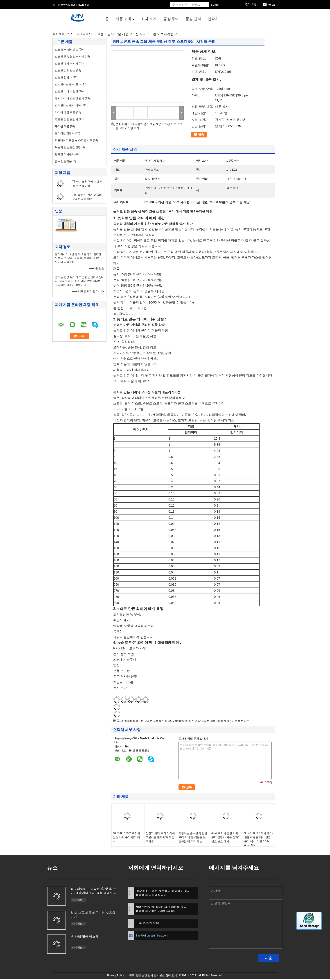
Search (215, 5)
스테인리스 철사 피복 (68, 105)
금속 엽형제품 (63, 161)
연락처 (213, 19)
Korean (273, 5)
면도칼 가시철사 (65, 154)
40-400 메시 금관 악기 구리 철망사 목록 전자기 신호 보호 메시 (226, 837)
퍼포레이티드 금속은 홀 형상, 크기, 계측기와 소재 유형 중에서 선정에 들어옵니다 (93, 891)
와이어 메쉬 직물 (65, 112)
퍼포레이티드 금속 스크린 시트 (74, 140)
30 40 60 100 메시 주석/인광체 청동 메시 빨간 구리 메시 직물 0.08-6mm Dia (259, 839)
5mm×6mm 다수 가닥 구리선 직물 (195, 721)
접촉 (201, 135)
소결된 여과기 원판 (67, 91)
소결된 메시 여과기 (67, 64)
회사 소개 (149, 19)
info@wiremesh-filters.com (74, 5)
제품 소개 (123, 19)
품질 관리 (193, 19)
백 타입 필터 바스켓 (85, 937)
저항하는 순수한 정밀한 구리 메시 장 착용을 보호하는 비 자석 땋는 (193, 837)
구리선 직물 (81, 34)
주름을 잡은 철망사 (67, 119)
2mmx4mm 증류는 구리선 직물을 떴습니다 (147, 721)
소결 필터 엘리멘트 (67, 50)
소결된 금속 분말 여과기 (70, 57)
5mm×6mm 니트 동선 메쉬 (233, 721)
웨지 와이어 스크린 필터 (70, 98)
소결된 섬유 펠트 (65, 71)
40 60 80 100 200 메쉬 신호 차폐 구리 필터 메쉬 (126, 837)
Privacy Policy (116, 975)
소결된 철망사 (63, 78)
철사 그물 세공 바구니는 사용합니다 (93, 915)
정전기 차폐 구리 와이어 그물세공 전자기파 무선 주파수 (160, 837)
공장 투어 (171, 19)
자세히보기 (79, 900)
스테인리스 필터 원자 (68, 85)
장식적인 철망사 (65, 133)
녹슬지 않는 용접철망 (68, 147)
